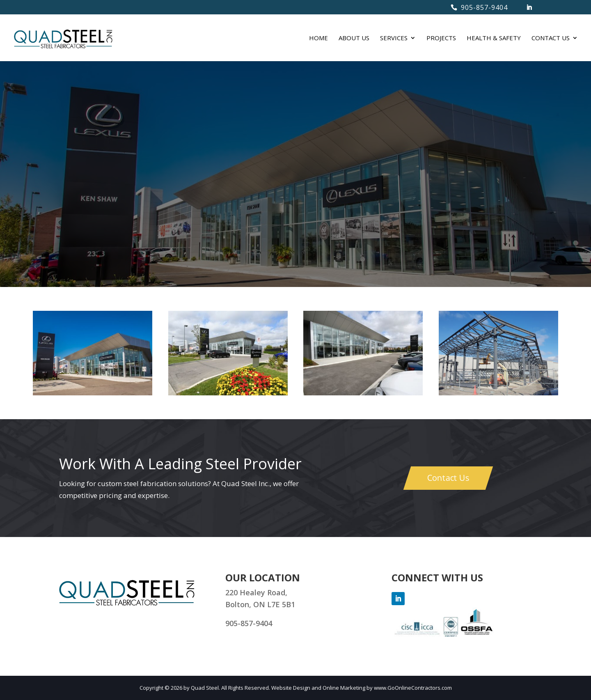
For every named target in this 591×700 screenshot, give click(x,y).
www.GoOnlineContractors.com (413, 688)
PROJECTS (441, 38)
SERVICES (394, 38)
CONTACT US (551, 38)
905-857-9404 (484, 7)
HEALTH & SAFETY (494, 38)
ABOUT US (354, 38)
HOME (318, 38)
